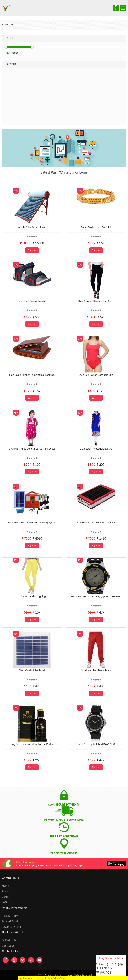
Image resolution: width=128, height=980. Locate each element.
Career (6, 897)
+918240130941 (115, 964)
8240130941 (104, 972)
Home (5, 886)
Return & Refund (11, 927)
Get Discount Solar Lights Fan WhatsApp (41, 978)
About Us (7, 891)
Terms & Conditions (13, 921)
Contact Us (8, 946)
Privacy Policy (10, 916)
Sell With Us (9, 940)
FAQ (4, 902)
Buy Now (32, 250)
